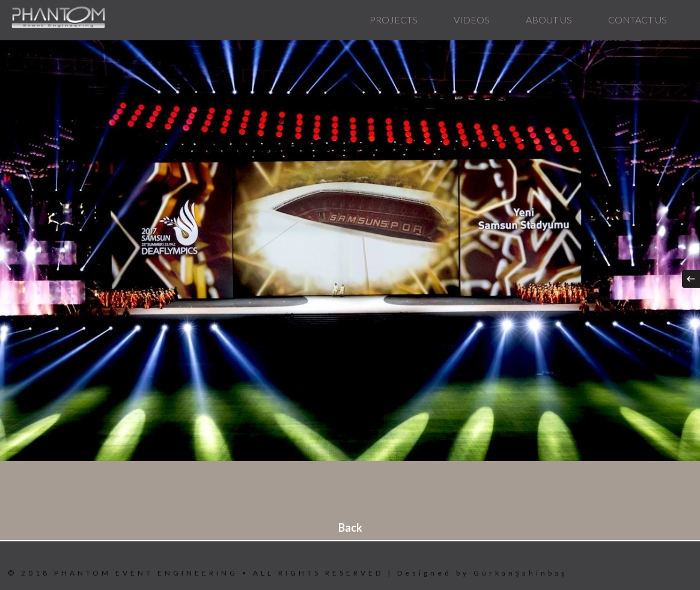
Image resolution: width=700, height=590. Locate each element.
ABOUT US (549, 20)
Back (350, 528)
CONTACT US (638, 20)
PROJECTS (394, 20)
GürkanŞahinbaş (520, 573)
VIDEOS (472, 20)
